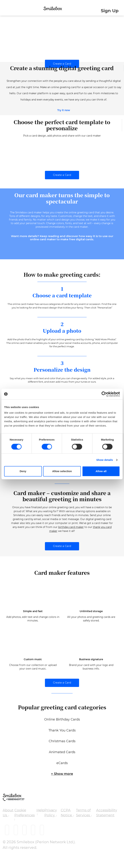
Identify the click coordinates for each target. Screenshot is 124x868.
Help (40, 824)
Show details (105, 460)
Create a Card (62, 64)
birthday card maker (71, 541)
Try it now (64, 110)
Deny (23, 471)
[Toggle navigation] (4, 9)
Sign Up (110, 11)
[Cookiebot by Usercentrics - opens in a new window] (104, 394)
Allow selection (62, 471)
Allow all (101, 471)
